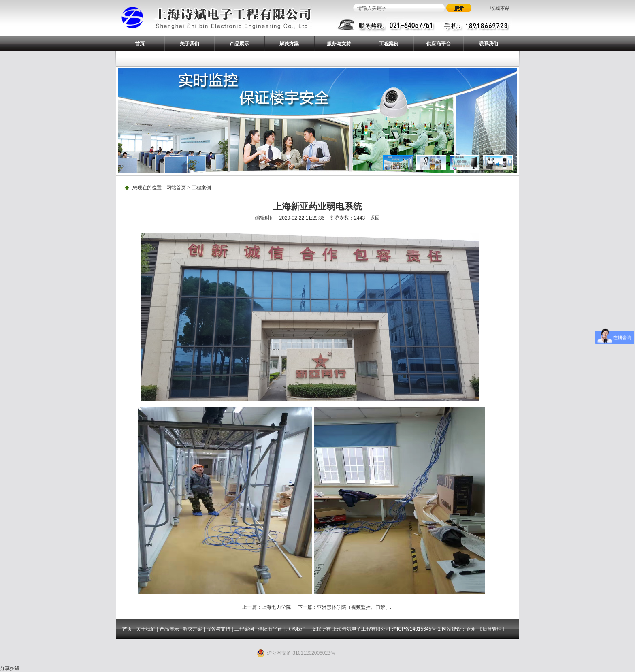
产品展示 (239, 44)
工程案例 (389, 44)
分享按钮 (10, 668)
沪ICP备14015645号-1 (416, 629)
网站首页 (176, 188)
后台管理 (492, 629)
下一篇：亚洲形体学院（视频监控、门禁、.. (345, 607)
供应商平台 (439, 44)
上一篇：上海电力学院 (266, 607)
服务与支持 (339, 44)
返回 (375, 218)
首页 (140, 44)
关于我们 (190, 44)
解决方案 (289, 44)
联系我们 (488, 44)
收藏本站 (500, 8)
